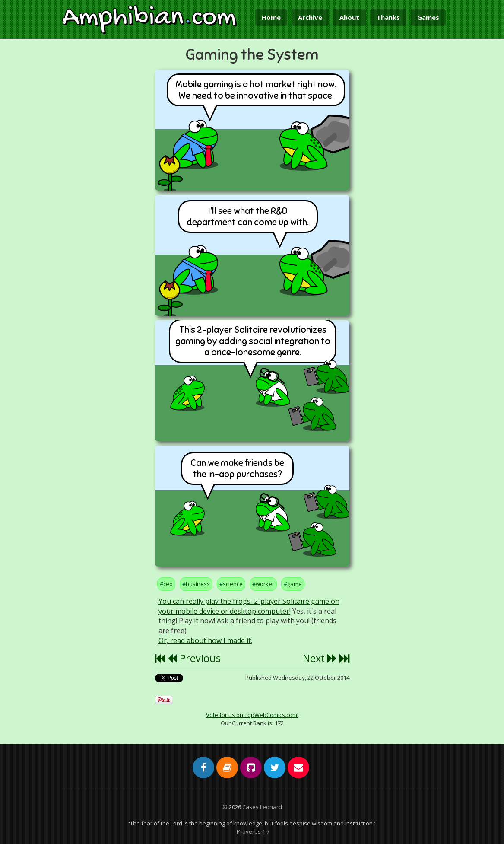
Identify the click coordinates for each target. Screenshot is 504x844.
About (349, 17)
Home (271, 17)
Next (320, 658)
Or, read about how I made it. (205, 640)
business (198, 584)
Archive (310, 17)
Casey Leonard (262, 807)
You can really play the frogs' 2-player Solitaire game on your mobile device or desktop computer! (249, 606)
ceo (168, 584)
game (295, 584)
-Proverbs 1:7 (252, 831)
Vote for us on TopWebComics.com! (252, 715)
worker (265, 584)
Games (428, 17)
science (233, 584)
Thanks (388, 17)
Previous (194, 658)
